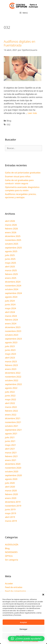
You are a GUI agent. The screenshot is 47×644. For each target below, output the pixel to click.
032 (8, 125)
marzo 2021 (11, 453)
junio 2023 (10, 350)
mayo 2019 (11, 513)
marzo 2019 (11, 521)
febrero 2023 (11, 365)
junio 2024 (10, 304)
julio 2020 (10, 483)
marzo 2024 (11, 316)
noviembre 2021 (13, 422)
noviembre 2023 (13, 331)
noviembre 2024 (13, 286)
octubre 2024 (12, 289)
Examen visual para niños (18, 176)
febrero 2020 (11, 494)
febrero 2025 (11, 274)
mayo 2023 (11, 354)
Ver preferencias (23, 636)
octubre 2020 (12, 471)
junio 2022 (10, 396)
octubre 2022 (12, 380)
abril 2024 (10, 312)
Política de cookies (15, 641)
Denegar (24, 629)
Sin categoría (12, 560)
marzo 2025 (11, 270)
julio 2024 (10, 301)
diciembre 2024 (13, 282)
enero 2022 (11, 415)
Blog (9, 121)
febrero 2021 (11, 456)
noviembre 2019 (13, 506)
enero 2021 (11, 460)
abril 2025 (10, 266)
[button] (43, 595)
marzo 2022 (11, 407)
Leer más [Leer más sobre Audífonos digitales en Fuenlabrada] (32, 113)
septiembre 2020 (13, 475)
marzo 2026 (11, 225)
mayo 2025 (11, 263)
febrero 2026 (11, 229)
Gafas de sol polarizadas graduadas (23, 173)
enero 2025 (11, 278)
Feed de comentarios (15, 591)
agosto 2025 (11, 251)
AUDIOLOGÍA (12, 545)
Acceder (9, 583)
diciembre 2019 (13, 502)
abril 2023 (10, 358)
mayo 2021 (11, 445)
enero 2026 (11, 232)
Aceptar (24, 622)
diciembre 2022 (13, 373)
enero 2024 (11, 323)
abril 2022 (10, 403)
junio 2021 (10, 441)
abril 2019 (10, 517)
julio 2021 (10, 437)
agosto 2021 (11, 434)
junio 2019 (10, 509)
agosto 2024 (11, 297)
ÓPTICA (9, 556)
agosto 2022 (11, 388)
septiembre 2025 (13, 248)
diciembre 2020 (13, 464)
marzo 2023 (11, 361)
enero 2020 (11, 498)
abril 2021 (10, 449)
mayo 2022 (11, 399)
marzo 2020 (11, 490)
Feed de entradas (14, 587)
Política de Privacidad (31, 641)
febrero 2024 (11, 320)
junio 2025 (10, 259)
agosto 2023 (11, 342)
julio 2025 (10, 255)
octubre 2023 (12, 335)
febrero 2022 (11, 411)
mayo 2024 (11, 308)
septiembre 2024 (13, 293)
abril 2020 (10, 487)
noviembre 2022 (13, 377)
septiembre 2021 (13, 430)
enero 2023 (11, 369)
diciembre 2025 (13, 236)
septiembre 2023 (13, 339)
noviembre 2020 (13, 468)
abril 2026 (10, 221)
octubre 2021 (12, 426)
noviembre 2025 (13, 240)
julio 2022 (10, 392)
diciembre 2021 (13, 418)
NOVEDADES (11, 552)
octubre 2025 (12, 244)
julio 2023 (10, 346)
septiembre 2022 (13, 384)
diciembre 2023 (13, 327)
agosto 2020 (11, 479)
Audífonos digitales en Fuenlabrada (19, 43)
